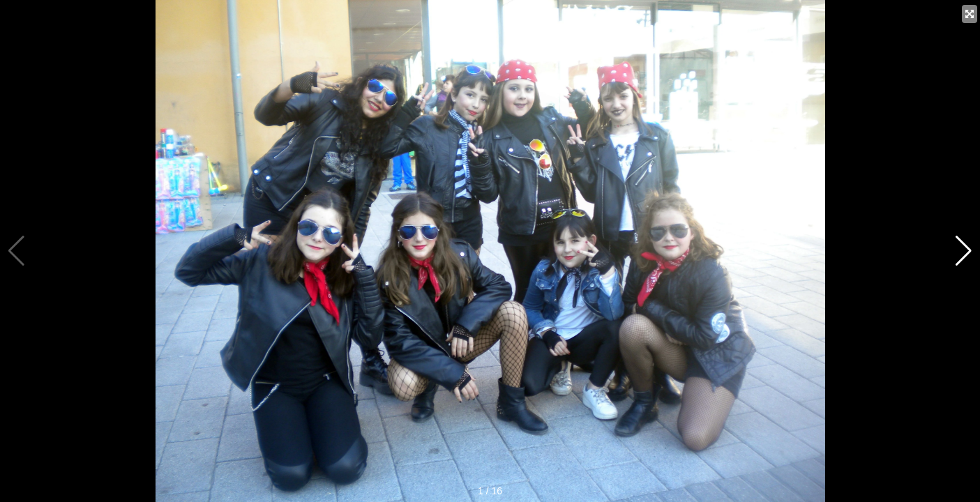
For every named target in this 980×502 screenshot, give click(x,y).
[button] (964, 251)
